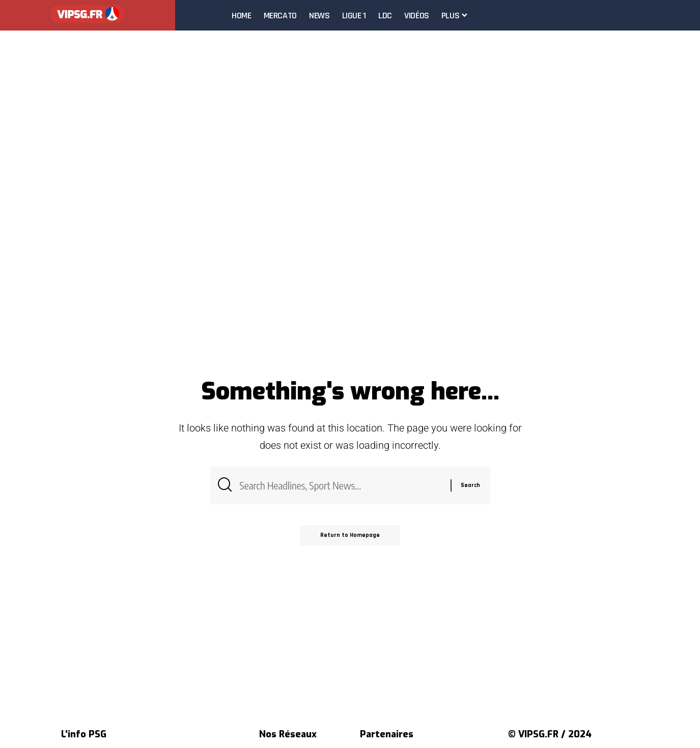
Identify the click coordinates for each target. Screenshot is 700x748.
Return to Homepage (350, 535)
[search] (692, 15)
